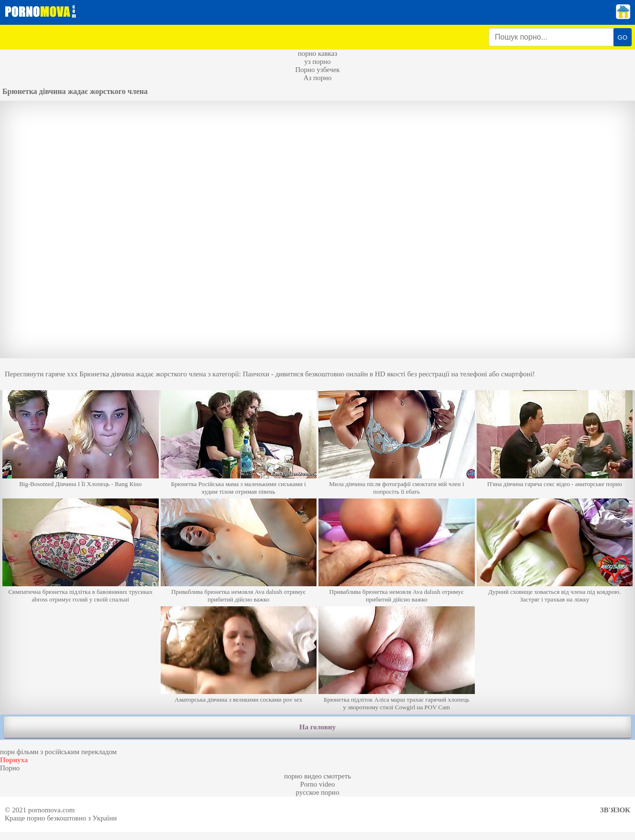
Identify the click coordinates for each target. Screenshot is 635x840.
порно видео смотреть (318, 776)
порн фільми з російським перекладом (58, 752)
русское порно (317, 792)
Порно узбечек (317, 70)
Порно (10, 768)
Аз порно (317, 78)
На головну (317, 727)
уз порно (317, 62)
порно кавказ (318, 53)
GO (622, 37)
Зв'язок (615, 810)
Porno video (318, 784)
